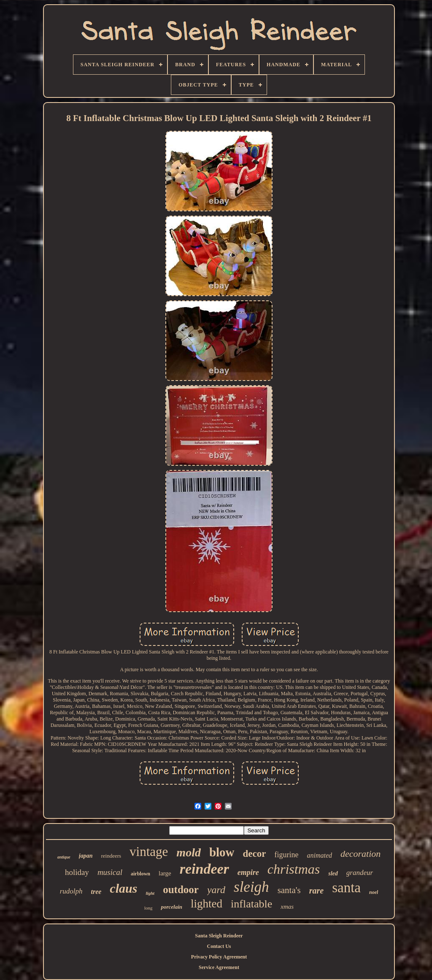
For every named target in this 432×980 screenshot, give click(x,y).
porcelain (171, 907)
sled (333, 873)
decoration (360, 854)
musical (110, 872)
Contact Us (219, 946)
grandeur (360, 873)
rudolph (71, 891)
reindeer (204, 869)
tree (96, 892)
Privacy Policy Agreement (219, 957)
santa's (289, 890)
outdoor (181, 890)
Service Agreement (219, 967)
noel (374, 892)
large (165, 873)
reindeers (111, 856)
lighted (207, 904)
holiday (77, 872)
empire (248, 872)
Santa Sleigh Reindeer (219, 936)
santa (346, 888)
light (150, 893)
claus (123, 888)
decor (255, 854)
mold (189, 852)
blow (222, 852)
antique (64, 857)
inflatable (251, 904)
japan (86, 856)
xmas (287, 907)
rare (316, 891)
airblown (140, 874)
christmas (294, 869)
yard (216, 890)
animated (319, 855)
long (148, 908)
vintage (149, 852)
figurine (286, 855)
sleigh (251, 887)
